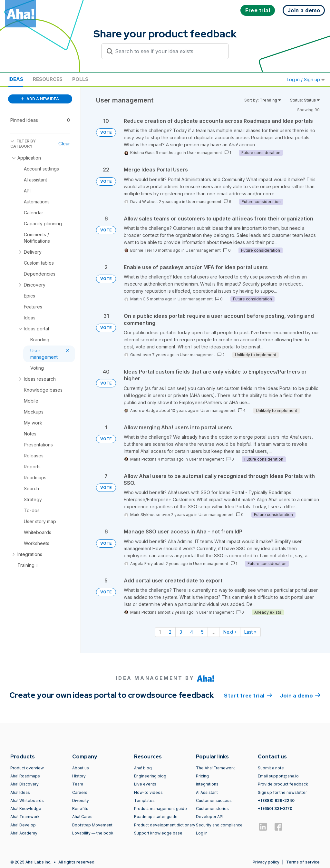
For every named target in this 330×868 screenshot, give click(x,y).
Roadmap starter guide (156, 817)
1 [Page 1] (160, 632)
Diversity (81, 800)
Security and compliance (219, 825)
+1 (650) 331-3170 (275, 809)
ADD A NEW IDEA (40, 99)
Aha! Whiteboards (27, 800)
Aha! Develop (23, 825)
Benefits (80, 809)
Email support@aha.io (278, 776)
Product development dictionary (165, 825)
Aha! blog (143, 768)
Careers (80, 792)
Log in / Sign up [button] (306, 79)
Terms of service (303, 862)
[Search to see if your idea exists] (168, 51)
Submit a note (271, 768)
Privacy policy (266, 862)
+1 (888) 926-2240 (276, 800)
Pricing (202, 776)
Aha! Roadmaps (25, 776)
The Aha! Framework (215, 768)
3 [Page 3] (181, 632)
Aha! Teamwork (25, 817)
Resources (48, 79)
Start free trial (248, 695)
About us (81, 768)
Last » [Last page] (250, 632)
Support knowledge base (158, 833)
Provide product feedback (283, 784)
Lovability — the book (93, 833)
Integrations (207, 784)
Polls (80, 79)
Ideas (16, 79)
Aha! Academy (24, 833)
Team (78, 784)
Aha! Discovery (24, 784)
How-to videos (148, 792)
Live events (145, 784)
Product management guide (160, 809)
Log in (202, 833)
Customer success (214, 800)
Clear (64, 144)
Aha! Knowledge (26, 809)
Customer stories (212, 809)
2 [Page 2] (170, 632)
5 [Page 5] (202, 632)
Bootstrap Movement (92, 825)
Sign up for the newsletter (282, 792)
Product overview (27, 768)
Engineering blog (150, 776)
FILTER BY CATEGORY (23, 144)
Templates (144, 800)
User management (204, 153)
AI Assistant (207, 792)
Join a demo (300, 695)
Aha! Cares (82, 817)
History (79, 776)
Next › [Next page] (230, 632)
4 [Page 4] (192, 632)
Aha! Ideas (20, 792)
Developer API (210, 817)
